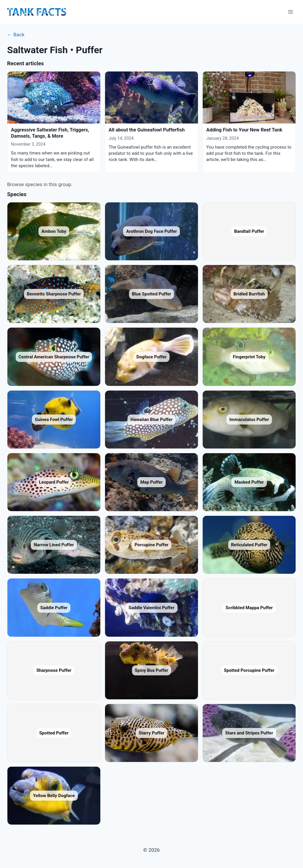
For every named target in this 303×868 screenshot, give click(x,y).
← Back (16, 35)
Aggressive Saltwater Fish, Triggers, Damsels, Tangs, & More (50, 133)
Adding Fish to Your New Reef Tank (244, 130)
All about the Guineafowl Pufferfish (147, 130)
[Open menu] (290, 12)
